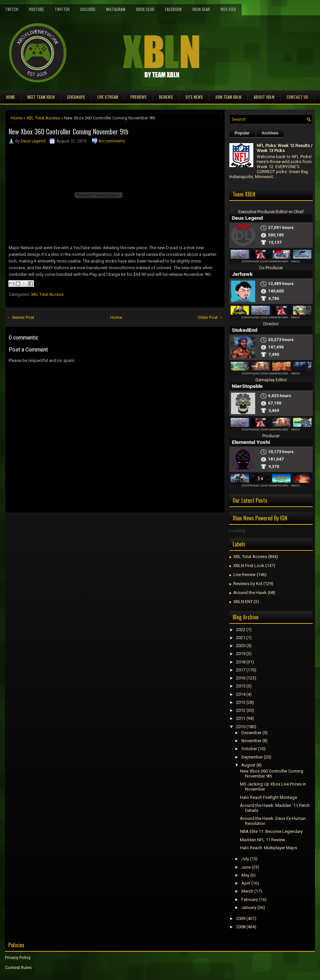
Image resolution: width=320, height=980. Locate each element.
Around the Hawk (250, 593)
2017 (241, 670)
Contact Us (297, 97)
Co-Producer (271, 268)
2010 (241, 727)
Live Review (244, 575)
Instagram (116, 9)
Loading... (239, 531)
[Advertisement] (83, 528)
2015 (241, 686)
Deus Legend (33, 141)
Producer (271, 436)
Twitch (12, 9)
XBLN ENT (243, 602)
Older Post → (210, 317)
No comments (112, 141)
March (247, 891)
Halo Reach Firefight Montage (268, 797)
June (246, 867)
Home (10, 97)
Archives (270, 133)
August (248, 765)
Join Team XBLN (228, 97)
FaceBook (173, 9)
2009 (241, 918)
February (250, 899)
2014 (241, 694)
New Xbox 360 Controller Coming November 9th (68, 131)
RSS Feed (228, 9)
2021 (241, 638)
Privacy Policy (18, 957)
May (245, 875)
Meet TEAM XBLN (41, 97)
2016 (241, 678)
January (249, 907)
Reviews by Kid (248, 584)
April (246, 883)
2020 (241, 646)
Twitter (62, 9)
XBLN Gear (201, 9)
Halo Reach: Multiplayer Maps (268, 848)
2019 (241, 654)
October (249, 749)
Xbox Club (145, 9)
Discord (88, 9)
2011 (241, 718)
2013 (241, 702)
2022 (241, 630)
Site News (194, 97)
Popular (242, 133)
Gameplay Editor (271, 380)
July (245, 859)
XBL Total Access (43, 118)
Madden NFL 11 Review (262, 840)
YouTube (36, 9)
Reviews (166, 97)
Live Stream (108, 97)
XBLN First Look (249, 566)
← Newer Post (21, 317)
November (251, 741)
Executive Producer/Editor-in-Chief (271, 212)
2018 (241, 662)
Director (271, 324)
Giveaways (76, 97)
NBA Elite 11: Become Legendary (271, 831)
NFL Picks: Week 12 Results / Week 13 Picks (284, 148)
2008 (241, 927)
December (251, 733)
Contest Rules (18, 967)
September (252, 757)
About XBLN (264, 97)
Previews (138, 97)
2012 (241, 710)
